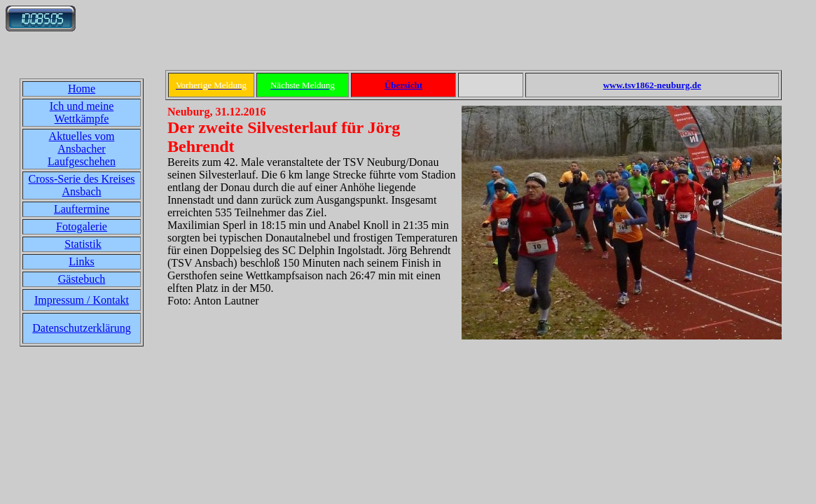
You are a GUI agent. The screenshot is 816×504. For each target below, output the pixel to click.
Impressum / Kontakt (82, 300)
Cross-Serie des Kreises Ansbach (82, 185)
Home (82, 89)
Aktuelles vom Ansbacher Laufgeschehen (82, 149)
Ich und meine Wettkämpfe (82, 112)
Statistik (83, 244)
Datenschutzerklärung (81, 328)
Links (81, 261)
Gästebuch (82, 279)
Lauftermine (82, 209)
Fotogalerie (82, 226)
